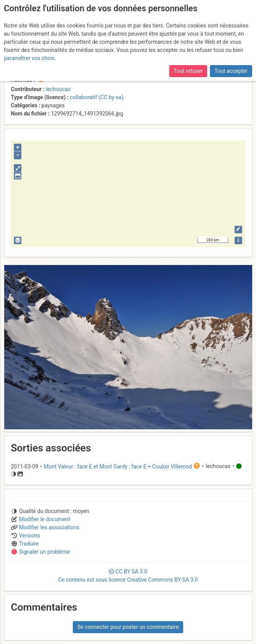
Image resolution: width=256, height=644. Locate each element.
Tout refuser (188, 71)
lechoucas (58, 89)
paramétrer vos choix (29, 58)
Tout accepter (231, 71)
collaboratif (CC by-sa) (96, 97)
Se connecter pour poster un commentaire (128, 627)
